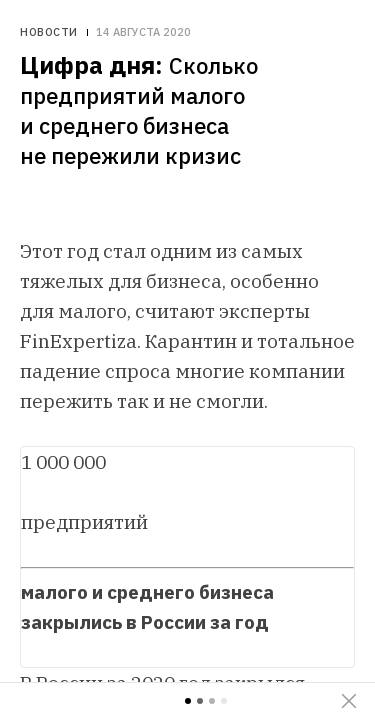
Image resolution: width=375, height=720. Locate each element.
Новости (49, 32)
